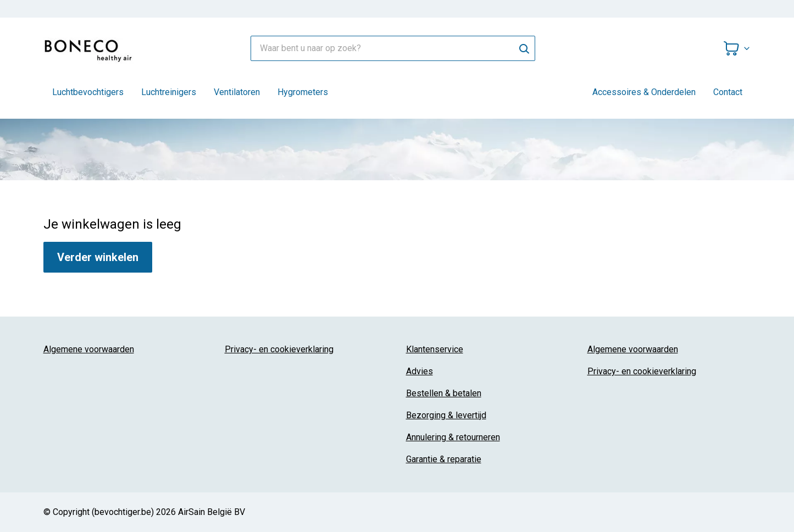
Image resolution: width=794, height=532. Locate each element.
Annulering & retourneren (453, 437)
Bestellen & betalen (444, 393)
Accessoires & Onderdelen (644, 92)
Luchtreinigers (169, 92)
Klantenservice (435, 349)
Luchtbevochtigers (88, 92)
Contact (728, 92)
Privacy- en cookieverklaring (279, 349)
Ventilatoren (237, 92)
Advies (420, 371)
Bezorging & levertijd (446, 415)
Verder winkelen (98, 257)
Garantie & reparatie (444, 459)
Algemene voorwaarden (89, 349)
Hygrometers (303, 92)
